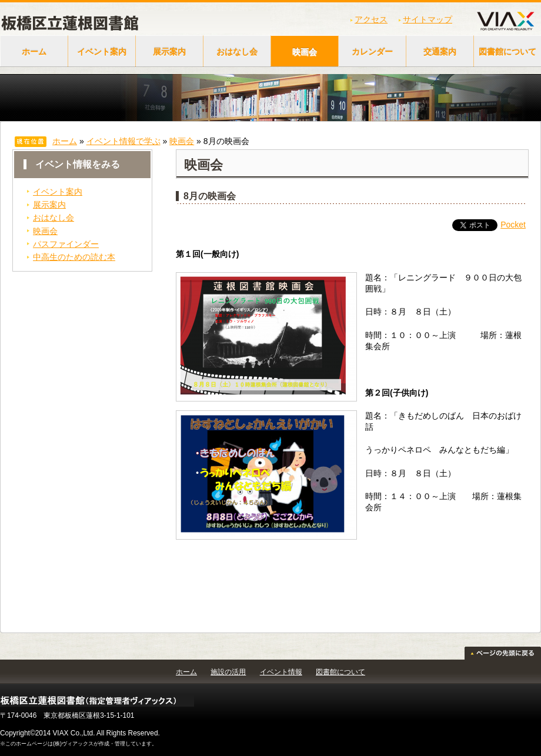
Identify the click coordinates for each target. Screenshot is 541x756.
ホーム (34, 52)
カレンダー (372, 52)
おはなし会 (237, 52)
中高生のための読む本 (74, 257)
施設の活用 (228, 672)
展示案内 (169, 52)
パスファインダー (66, 244)
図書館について (340, 672)
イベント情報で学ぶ (123, 141)
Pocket (513, 225)
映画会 (305, 52)
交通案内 (440, 52)
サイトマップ (428, 19)
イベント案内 (102, 52)
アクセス (371, 19)
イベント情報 (281, 672)
